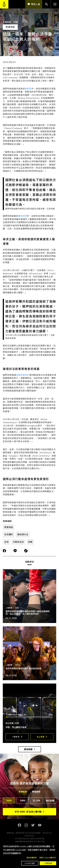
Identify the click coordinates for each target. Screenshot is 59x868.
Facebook (19, 825)
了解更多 (16, 737)
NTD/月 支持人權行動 (28, 812)
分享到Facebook (4, 551)
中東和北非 (18, 542)
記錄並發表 (22, 375)
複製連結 (26, 551)
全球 (6, 542)
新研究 (28, 89)
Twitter (33, 825)
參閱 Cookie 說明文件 (48, 858)
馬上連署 (41, 737)
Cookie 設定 (30, 863)
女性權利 (9, 534)
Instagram (26, 825)
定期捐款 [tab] (23, 792)
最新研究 (23, 216)
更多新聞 (28, 749)
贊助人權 (36, 4)
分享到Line (16, 551)
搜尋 (46, 4)
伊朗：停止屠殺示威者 (16, 727)
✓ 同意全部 (48, 863)
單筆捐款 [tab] (36, 792)
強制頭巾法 (23, 534)
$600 (9, 800)
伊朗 (30, 542)
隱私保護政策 (32, 858)
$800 (23, 800)
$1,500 (36, 800)
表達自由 (9, 527)
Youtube (40, 825)
